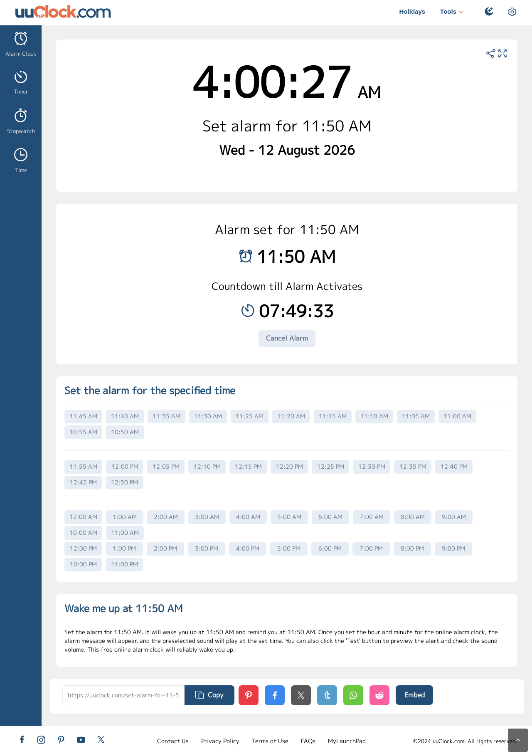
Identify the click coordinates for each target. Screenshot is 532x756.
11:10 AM (374, 416)
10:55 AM (83, 432)
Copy (209, 695)
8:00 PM (412, 548)
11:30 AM (208, 416)
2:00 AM (166, 517)
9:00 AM (454, 517)
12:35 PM (413, 466)
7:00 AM (372, 517)
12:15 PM (248, 466)
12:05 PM (166, 466)
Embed (415, 695)
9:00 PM (453, 548)
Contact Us (173, 741)
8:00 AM (413, 517)
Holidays (413, 11)
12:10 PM (207, 466)
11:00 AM (457, 416)
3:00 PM (207, 548)
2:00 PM (165, 548)
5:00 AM (289, 517)
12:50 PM (124, 482)
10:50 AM (125, 432)
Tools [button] (453, 12)
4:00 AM (248, 517)
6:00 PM (330, 548)
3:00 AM (207, 517)
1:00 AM (125, 517)
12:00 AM (83, 517)
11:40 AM (125, 416)
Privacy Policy (220, 741)
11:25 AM (250, 416)
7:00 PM (371, 548)
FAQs (308, 741)
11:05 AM (416, 416)
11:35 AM (166, 416)
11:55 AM (83, 466)
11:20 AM (291, 416)
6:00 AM (330, 517)
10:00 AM (83, 532)
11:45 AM (83, 416)
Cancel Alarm (287, 338)
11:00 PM (124, 564)
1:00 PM (124, 548)
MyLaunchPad (347, 741)
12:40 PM (454, 466)
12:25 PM (331, 466)
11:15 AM (333, 416)
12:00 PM (125, 466)
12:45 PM (83, 482)
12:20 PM (289, 466)
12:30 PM (372, 466)
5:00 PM (289, 548)
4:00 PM (248, 548)
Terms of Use (270, 741)
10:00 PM (83, 564)
